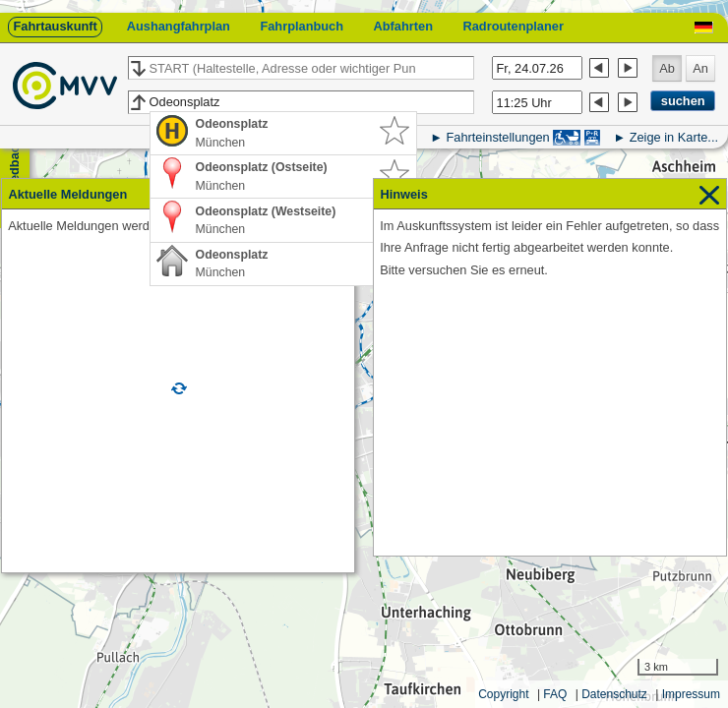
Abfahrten (403, 26)
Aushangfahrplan (179, 26)
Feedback (14, 168)
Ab (667, 68)
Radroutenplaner (513, 26)
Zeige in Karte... (674, 137)
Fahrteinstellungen (497, 137)
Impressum (691, 694)
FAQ (555, 694)
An (700, 68)
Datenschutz (614, 694)
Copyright (503, 694)
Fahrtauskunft (55, 26)
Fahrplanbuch (302, 26)
